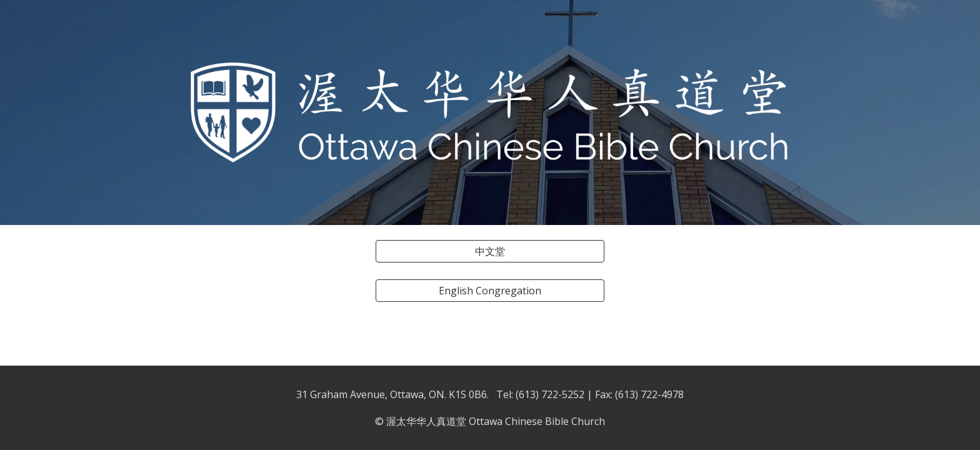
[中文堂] (490, 251)
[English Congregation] (490, 291)
